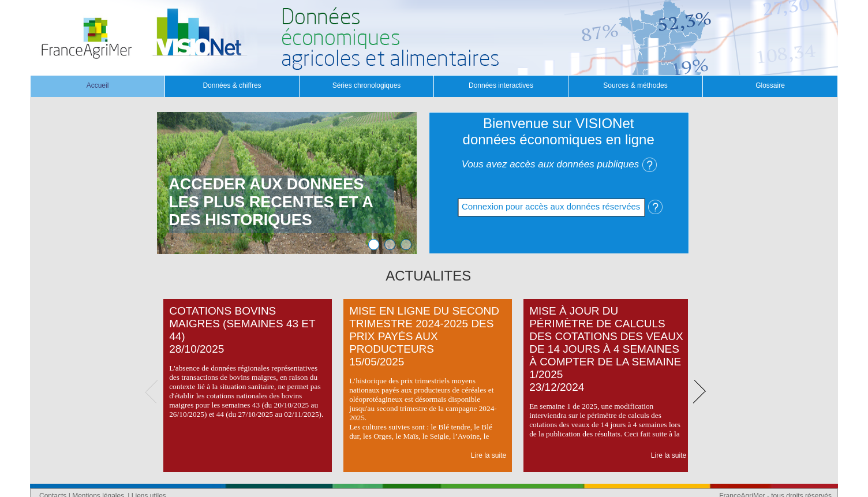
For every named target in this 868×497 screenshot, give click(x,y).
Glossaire (770, 85)
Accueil (98, 85)
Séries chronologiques (367, 85)
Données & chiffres (232, 85)
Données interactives (501, 85)
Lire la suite (489, 455)
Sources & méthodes (635, 85)
